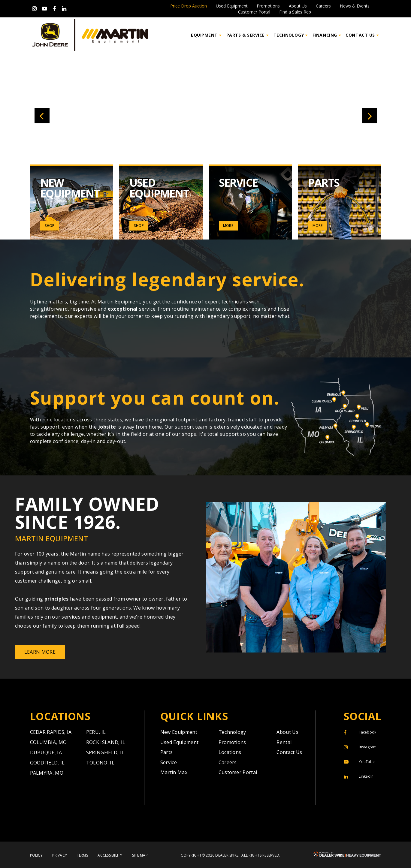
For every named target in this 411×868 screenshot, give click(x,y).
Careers (323, 6)
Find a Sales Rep (295, 12)
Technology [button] (289, 35)
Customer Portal (254, 12)
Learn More (40, 652)
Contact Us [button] (360, 35)
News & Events (355, 6)
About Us (298, 6)
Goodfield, (47, 763)
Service (169, 762)
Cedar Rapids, (51, 732)
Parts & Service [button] (246, 35)
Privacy (60, 855)
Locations (230, 752)
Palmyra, (47, 773)
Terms (82, 855)
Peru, (96, 732)
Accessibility (110, 855)
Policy (36, 855)
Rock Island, (106, 742)
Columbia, (48, 742)
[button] (42, 116)
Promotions (268, 6)
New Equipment (179, 732)
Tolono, (100, 763)
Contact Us (289, 752)
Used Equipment (232, 6)
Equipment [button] (204, 35)
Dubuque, (46, 752)
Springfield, (105, 752)
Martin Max (174, 772)
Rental (284, 742)
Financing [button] (325, 35)
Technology (232, 732)
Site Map (140, 855)
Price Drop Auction (189, 6)
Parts (167, 752)
